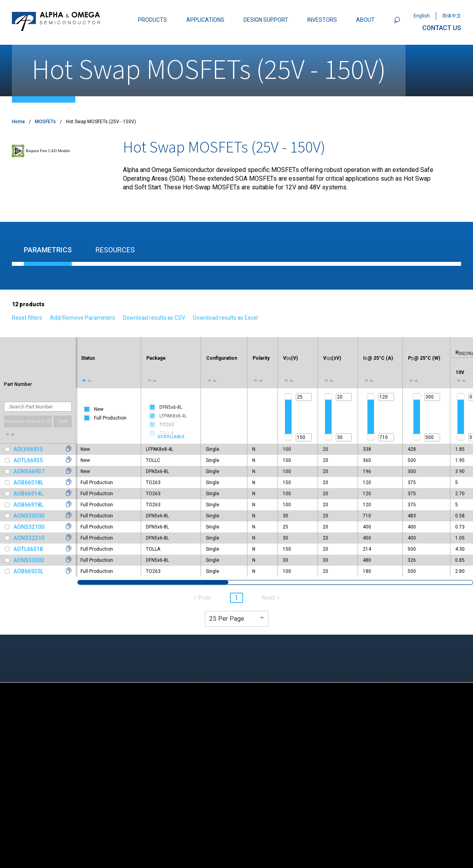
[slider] (288, 397)
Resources (115, 250)
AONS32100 (29, 527)
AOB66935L (28, 571)
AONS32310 (29, 538)
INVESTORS (322, 20)
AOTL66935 (28, 460)
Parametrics (48, 250)
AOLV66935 (28, 449)
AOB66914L (28, 494)
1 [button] (236, 598)
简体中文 (452, 16)
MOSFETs (45, 122)
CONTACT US (442, 28)
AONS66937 (29, 471)
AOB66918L (28, 505)
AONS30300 (29, 516)
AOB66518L (28, 483)
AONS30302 (29, 560)
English (422, 16)
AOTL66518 (28, 549)
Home (18, 122)
